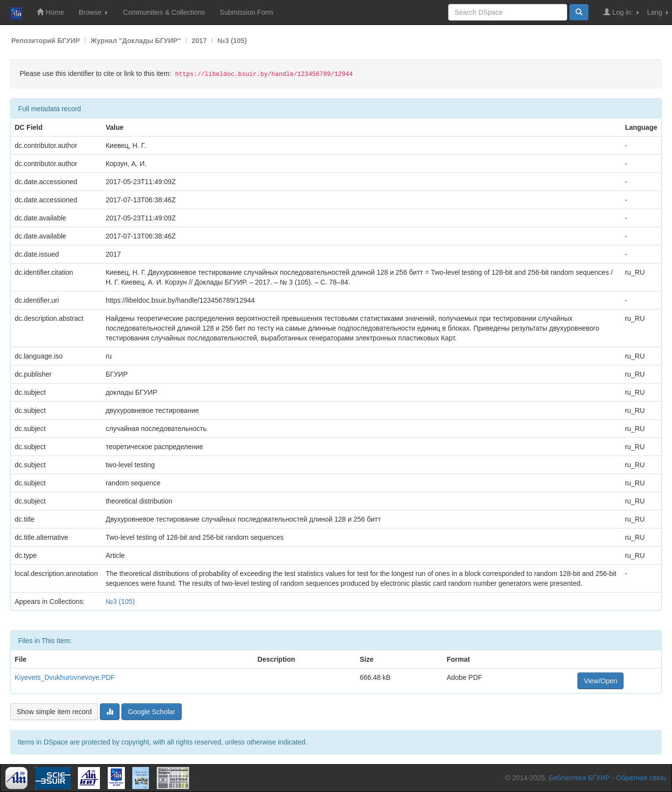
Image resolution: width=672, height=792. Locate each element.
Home (50, 12)
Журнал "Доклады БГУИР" (136, 41)
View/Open (600, 681)
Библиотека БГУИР (579, 778)
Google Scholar (152, 712)
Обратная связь (641, 778)
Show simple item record (54, 712)
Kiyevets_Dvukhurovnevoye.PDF (65, 677)
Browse (93, 12)
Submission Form (247, 12)
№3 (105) (232, 41)
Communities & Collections (164, 12)
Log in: (621, 12)
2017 (199, 41)
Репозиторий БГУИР (46, 41)
